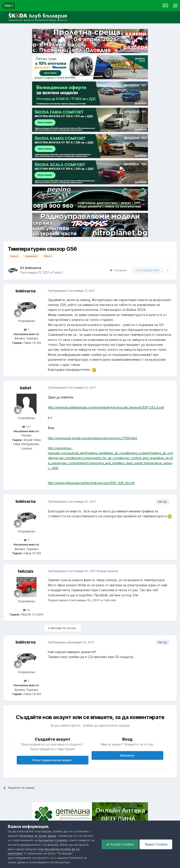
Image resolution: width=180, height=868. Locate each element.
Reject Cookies (156, 844)
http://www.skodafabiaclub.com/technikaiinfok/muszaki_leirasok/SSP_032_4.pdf (106, 407)
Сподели (118, 270)
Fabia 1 (58, 272)
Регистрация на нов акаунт (52, 760)
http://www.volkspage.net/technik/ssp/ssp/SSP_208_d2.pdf (91, 483)
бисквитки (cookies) (53, 840)
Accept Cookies (120, 844)
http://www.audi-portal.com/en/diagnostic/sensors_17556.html (92, 438)
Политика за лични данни (38, 836)
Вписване (127, 755)
